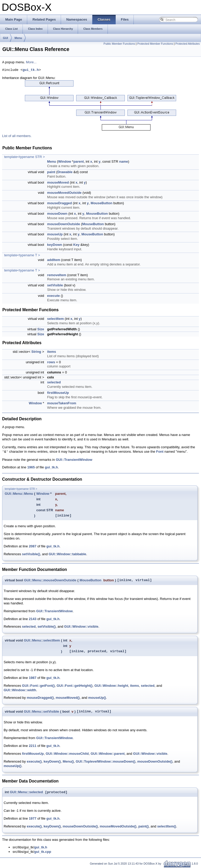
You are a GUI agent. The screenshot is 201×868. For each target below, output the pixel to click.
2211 (33, 746)
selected (54, 382)
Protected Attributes (188, 44)
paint (51, 172)
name (124, 161)
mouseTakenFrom (62, 403)
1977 (33, 818)
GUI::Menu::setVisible (41, 711)
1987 (33, 678)
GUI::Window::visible (81, 626)
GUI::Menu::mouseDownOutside (50, 580)
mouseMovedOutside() (118, 826)
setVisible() (31, 554)
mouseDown (57, 214)
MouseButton (101, 203)
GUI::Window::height (111, 686)
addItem (54, 260)
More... (31, 62)
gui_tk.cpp (43, 852)
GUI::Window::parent (108, 754)
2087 (33, 546)
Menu (18, 38)
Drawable (65, 172)
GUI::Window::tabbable (68, 554)
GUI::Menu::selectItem (42, 640)
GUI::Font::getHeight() (74, 686)
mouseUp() (97, 698)
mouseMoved (58, 182)
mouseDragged (60, 203)
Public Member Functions (119, 44)
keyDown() (52, 761)
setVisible (55, 285)
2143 (33, 619)
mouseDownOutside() (155, 761)
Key (76, 245)
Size (41, 329)
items (52, 352)
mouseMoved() (68, 698)
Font (160, 452)
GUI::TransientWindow (74, 460)
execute (53, 296)
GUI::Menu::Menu (19, 494)
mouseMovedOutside (64, 193)
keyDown (55, 245)
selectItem (55, 319)
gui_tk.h (31, 70)
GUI (5, 38)
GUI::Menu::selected (26, 792)
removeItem (57, 275)
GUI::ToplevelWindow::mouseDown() (105, 761)
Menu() (68, 761)
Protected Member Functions (155, 44)
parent (79, 161)
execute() (34, 761)
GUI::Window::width (20, 690)
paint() (143, 826)
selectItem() (167, 826)
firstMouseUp (58, 393)
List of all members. (17, 136)
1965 (31, 467)
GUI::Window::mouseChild (67, 754)
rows (51, 362)
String (36, 352)
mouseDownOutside (64, 224)
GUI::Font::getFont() (38, 686)
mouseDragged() (40, 698)
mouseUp (55, 234)
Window (65, 161)
